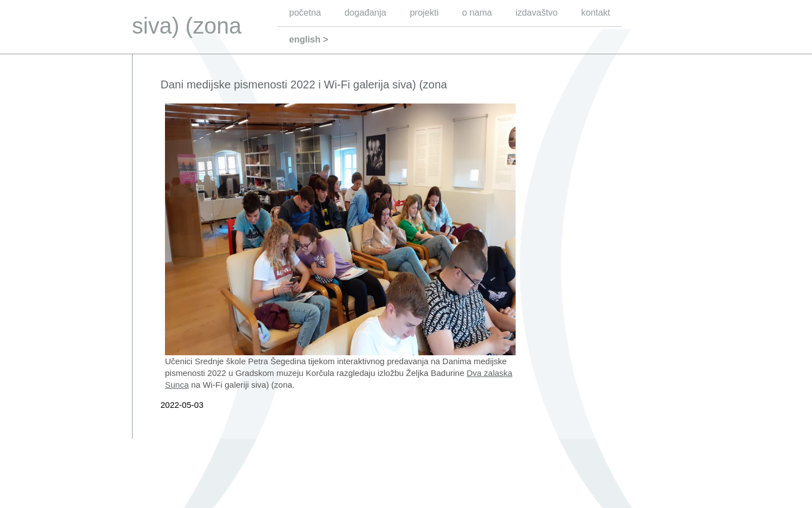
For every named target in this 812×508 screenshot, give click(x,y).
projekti (424, 13)
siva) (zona (187, 26)
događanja (365, 13)
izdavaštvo (537, 13)
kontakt (596, 13)
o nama (477, 13)
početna (305, 13)
